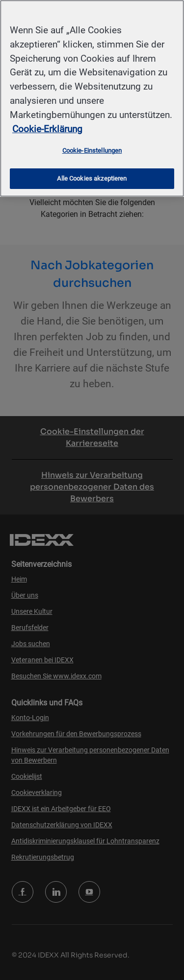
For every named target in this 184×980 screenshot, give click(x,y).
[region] (92, 98)
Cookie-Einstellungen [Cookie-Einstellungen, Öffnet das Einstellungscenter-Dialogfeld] (92, 151)
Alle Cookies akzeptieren (92, 178)
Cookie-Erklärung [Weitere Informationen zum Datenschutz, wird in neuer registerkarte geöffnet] (47, 129)
